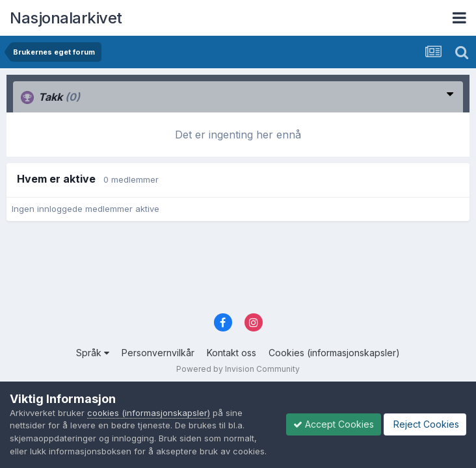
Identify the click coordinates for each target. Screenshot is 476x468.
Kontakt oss (231, 353)
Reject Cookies (425, 424)
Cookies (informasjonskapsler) (334, 353)
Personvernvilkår (158, 353)
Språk (93, 353)
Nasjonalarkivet (66, 18)
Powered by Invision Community (238, 369)
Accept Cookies (334, 424)
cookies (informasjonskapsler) (149, 413)
